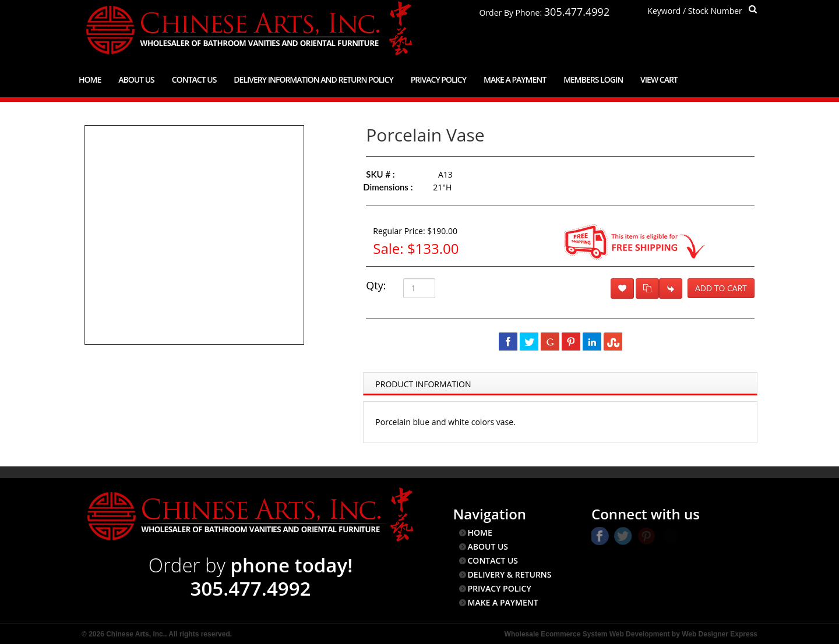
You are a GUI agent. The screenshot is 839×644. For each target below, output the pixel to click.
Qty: (376, 285)
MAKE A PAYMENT (503, 602)
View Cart (659, 79)
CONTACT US (493, 560)
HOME (480, 532)
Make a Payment (515, 79)
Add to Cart (721, 288)
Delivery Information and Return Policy (313, 79)
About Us (136, 79)
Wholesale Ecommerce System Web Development (587, 634)
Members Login (593, 79)
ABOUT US (488, 546)
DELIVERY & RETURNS (510, 574)
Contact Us (194, 79)
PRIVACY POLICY (500, 588)
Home (90, 79)
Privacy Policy (438, 79)
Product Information (423, 384)
